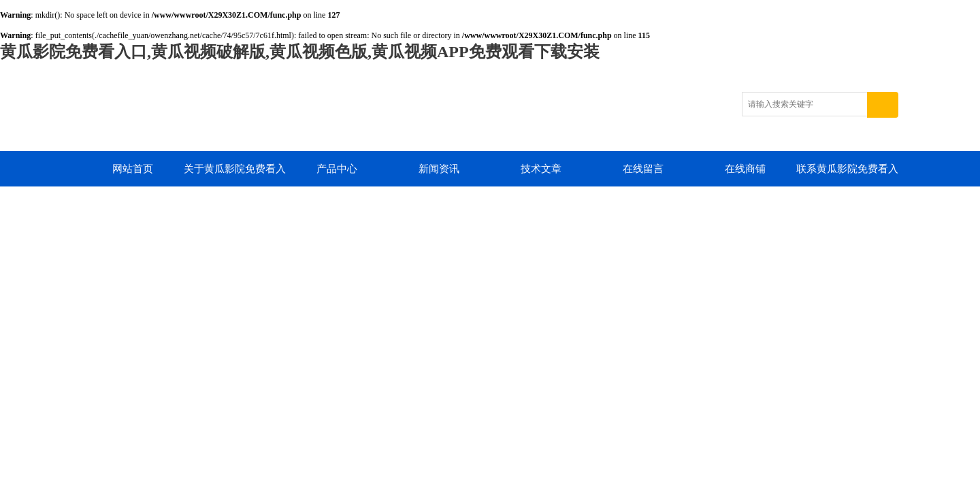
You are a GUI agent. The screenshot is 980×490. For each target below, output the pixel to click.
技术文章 (541, 169)
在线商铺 (745, 169)
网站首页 (133, 169)
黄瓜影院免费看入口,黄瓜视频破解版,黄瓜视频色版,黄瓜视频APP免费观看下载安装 (300, 52)
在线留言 (643, 169)
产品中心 (337, 169)
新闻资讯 (439, 169)
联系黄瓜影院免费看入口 (847, 175)
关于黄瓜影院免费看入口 (235, 175)
